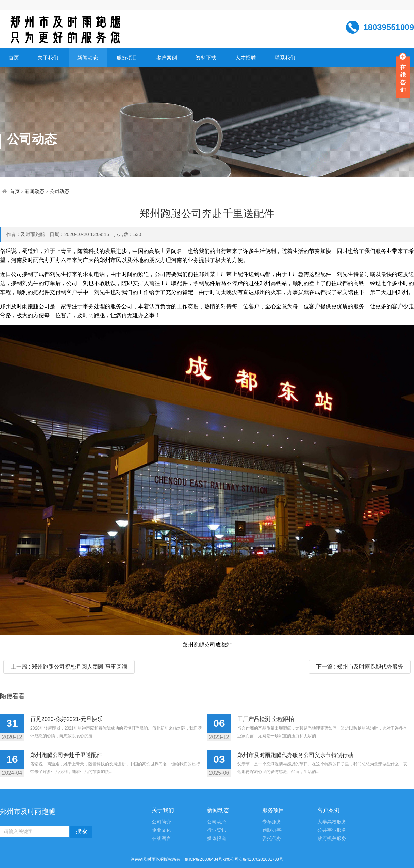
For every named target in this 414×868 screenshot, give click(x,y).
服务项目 (127, 57)
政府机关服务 (332, 838)
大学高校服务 (332, 822)
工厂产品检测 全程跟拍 (266, 719)
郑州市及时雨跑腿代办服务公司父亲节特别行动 (295, 755)
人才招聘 (246, 57)
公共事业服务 (332, 830)
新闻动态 (88, 57)
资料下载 (206, 57)
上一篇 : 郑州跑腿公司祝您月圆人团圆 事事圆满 (69, 667)
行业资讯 (217, 830)
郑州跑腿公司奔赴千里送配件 (66, 755)
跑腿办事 (272, 830)
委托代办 (272, 838)
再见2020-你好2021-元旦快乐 (67, 719)
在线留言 (161, 838)
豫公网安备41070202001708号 (254, 859)
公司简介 (161, 822)
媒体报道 (217, 838)
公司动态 (59, 191)
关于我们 (48, 57)
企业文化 (161, 830)
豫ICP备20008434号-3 (205, 859)
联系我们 (285, 57)
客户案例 (167, 57)
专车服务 (272, 822)
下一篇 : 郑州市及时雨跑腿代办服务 (360, 667)
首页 (14, 57)
